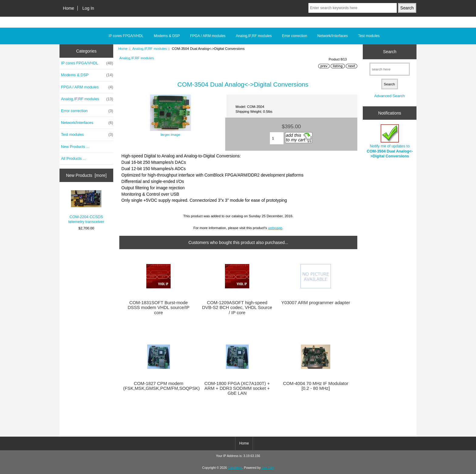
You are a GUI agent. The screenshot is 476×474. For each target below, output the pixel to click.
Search (390, 52)
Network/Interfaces (333, 36)
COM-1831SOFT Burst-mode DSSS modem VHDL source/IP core (158, 307)
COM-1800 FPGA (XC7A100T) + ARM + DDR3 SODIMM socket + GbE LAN (237, 388)
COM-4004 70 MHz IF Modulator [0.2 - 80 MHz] (316, 386)
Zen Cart (268, 468)
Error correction (295, 36)
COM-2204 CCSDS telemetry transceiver (86, 207)
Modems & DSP (167, 36)
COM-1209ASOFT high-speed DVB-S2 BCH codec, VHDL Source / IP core (237, 307)
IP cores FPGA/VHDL (126, 36)
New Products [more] (86, 175)
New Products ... (75, 147)
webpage (275, 228)
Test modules (369, 36)
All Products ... (73, 158)
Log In (88, 8)
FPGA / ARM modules (208, 36)
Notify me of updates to (390, 141)
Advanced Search (390, 96)
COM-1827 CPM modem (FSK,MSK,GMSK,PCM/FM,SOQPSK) (159, 386)
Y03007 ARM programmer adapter (316, 303)
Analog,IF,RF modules (150, 48)
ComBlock (235, 468)
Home (68, 8)
